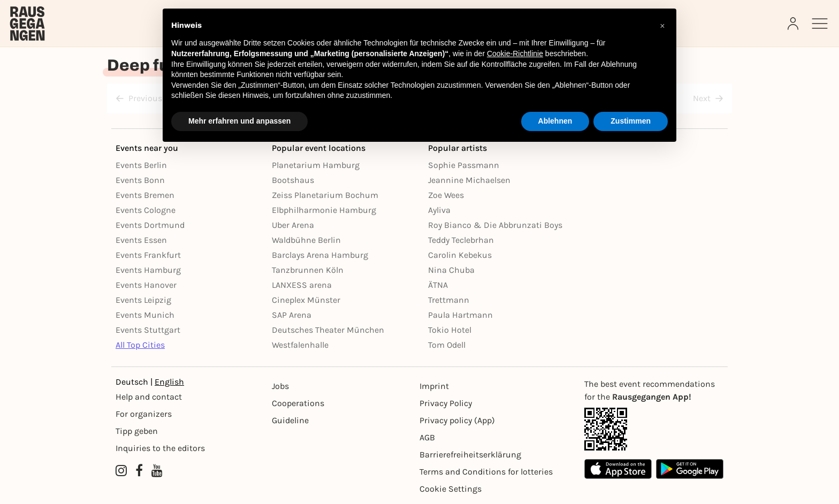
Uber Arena (293, 225)
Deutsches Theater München (328, 330)
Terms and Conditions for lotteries (486, 472)
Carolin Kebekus (460, 255)
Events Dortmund (150, 225)
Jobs (280, 386)
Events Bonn (140, 180)
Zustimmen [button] (631, 121)
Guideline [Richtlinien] (290, 420)
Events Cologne (146, 210)
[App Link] (654, 429)
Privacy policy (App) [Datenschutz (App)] (457, 420)
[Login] (794, 24)
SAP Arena (292, 315)
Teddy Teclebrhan (461, 240)
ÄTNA (438, 285)
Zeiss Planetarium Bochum (325, 195)
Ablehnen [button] (555, 121)
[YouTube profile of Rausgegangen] (157, 471)
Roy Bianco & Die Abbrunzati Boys (495, 225)
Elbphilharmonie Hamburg (324, 210)
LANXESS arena (302, 285)
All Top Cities (140, 345)
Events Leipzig (143, 300)
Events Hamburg (148, 270)
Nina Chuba (451, 270)
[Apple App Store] (618, 469)
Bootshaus (293, 180)
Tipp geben (137, 431)
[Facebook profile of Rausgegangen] (139, 471)
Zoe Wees (446, 195)
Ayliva (439, 210)
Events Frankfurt (148, 255)
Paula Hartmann (460, 315)
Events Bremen (145, 195)
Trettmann (449, 300)
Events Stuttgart (148, 330)
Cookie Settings (451, 489)
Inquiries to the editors (160, 448)
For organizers (144, 414)
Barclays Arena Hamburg (320, 255)
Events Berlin (141, 165)
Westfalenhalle (300, 345)
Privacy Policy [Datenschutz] (446, 403)
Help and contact (149, 397)
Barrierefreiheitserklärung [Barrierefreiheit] (470, 455)
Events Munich (145, 315)
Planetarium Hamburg (316, 165)
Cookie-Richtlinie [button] (515, 54)
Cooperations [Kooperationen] (298, 403)
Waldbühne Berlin (306, 240)
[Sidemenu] (820, 24)
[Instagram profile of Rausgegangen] (121, 471)
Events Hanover (146, 285)
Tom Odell (447, 345)
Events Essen (141, 240)
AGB (427, 437)
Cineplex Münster (306, 300)
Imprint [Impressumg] (434, 386)
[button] (662, 26)
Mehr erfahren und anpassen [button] (239, 121)
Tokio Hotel (450, 330)
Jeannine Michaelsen (469, 180)
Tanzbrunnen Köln (308, 270)
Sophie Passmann (464, 165)
